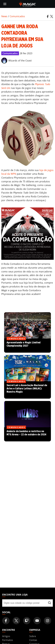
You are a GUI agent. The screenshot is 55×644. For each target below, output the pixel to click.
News (4, 16)
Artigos (6, 636)
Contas (33, 640)
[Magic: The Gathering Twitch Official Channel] (27, 621)
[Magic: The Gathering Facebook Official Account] (6, 621)
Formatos (8, 640)
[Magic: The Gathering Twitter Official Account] (16, 621)
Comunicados (17, 16)
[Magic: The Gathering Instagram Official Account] (48, 621)
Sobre (33, 636)
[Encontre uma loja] (49, 603)
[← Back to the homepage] (27, 4)
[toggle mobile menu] (5, 4)
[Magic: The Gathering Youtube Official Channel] (37, 621)
